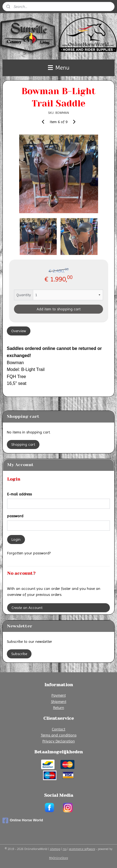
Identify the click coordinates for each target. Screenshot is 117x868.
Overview (19, 331)
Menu (59, 68)
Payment (59, 695)
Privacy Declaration (59, 741)
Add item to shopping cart (59, 309)
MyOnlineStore (59, 858)
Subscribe (19, 654)
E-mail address (19, 494)
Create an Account (27, 608)
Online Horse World (23, 821)
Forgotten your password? (29, 553)
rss (65, 849)
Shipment (59, 701)
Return (59, 708)
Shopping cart (23, 444)
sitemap (55, 849)
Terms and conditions (59, 735)
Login (16, 539)
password (15, 516)
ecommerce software (82, 849)
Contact (59, 729)
